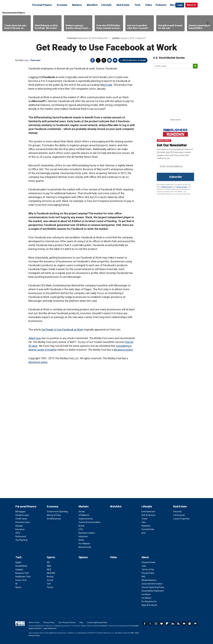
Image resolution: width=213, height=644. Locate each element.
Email (115, 60)
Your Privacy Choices (67, 623)
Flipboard (167, 624)
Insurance (20, 529)
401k (18, 533)
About (145, 557)
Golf (49, 584)
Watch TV (191, 5)
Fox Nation (146, 598)
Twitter (98, 60)
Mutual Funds (85, 547)
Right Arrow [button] (208, 23)
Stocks (82, 512)
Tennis (50, 587)
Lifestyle (106, 5)
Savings (19, 526)
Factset (104, 626)
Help (81, 623)
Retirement (21, 536)
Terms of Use (182, 187)
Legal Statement (50, 628)
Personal (177, 512)
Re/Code (107, 85)
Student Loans (22, 515)
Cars (144, 522)
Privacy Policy (167, 187)
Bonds (82, 526)
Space (18, 587)
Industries (83, 536)
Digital (18, 562)
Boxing (50, 577)
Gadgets (19, 569)
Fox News (146, 594)
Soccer (50, 580)
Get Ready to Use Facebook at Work (62, 330)
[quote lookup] (173, 66)
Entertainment (148, 512)
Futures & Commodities (89, 522)
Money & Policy (54, 515)
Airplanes (146, 526)
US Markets (84, 515)
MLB (49, 569)
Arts (144, 533)
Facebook (93, 60)
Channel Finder (149, 562)
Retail (81, 540)
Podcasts (161, 5)
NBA (49, 566)
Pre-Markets (84, 544)
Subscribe (175, 177)
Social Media (21, 566)
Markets (77, 5)
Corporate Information (152, 584)
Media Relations (149, 580)
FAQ (143, 577)
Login (180, 5)
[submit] (195, 66)
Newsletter (184, 624)
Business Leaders (87, 533)
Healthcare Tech (23, 577)
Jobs (144, 566)
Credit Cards (21, 519)
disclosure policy (123, 350)
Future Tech (21, 580)
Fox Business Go (149, 601)
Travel (144, 519)
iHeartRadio (195, 624)
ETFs (81, 529)
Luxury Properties (181, 519)
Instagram (156, 624)
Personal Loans (23, 522)
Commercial (179, 515)
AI (16, 584)
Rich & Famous (148, 515)
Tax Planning (21, 540)
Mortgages (20, 512)
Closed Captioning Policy (153, 587)
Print (109, 60)
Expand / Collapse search (172, 5)
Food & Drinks (148, 529)
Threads (104, 60)
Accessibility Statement (153, 591)
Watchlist (92, 5)
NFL (49, 562)
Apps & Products (149, 605)
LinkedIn (173, 624)
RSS (178, 624)
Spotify (190, 624)
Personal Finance (42, 5)
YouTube (162, 624)
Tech (137, 5)
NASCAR (51, 573)
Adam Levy (35, 338)
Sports (51, 557)
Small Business (54, 519)
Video (149, 5)
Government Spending (57, 512)
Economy (62, 5)
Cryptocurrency (86, 519)
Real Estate (123, 5)
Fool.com (35, 60)
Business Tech (22, 573)
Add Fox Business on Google (134, 60)
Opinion (83, 557)
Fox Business (22, 5)
